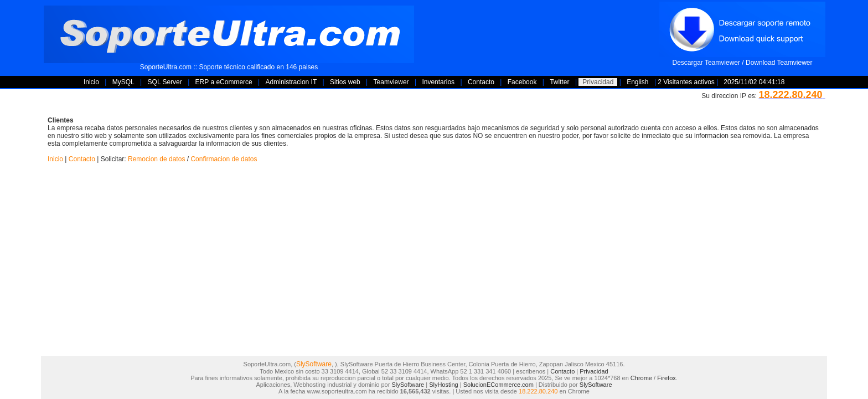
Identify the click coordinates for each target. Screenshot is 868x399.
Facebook (522, 82)
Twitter (559, 82)
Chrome (641, 378)
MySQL (123, 82)
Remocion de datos (156, 159)
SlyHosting (444, 385)
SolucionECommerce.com (498, 385)
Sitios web (345, 82)
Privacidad (598, 82)
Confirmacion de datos (224, 159)
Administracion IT (291, 82)
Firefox (666, 378)
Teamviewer (391, 82)
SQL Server (165, 82)
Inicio (91, 82)
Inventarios (438, 82)
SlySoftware (314, 364)
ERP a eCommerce (224, 82)
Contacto (481, 82)
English (637, 82)
